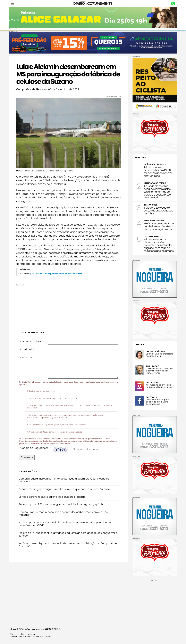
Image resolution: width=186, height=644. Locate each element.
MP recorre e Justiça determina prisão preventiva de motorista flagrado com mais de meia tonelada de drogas (158, 245)
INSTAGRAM (151, 382)
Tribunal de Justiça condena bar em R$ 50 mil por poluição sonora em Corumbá (157, 171)
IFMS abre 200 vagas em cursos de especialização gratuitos (157, 210)
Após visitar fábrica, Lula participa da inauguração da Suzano (57, 276)
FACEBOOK (150, 397)
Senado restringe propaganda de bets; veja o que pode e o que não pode (65, 491)
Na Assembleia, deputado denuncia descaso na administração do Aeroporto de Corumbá (67, 547)
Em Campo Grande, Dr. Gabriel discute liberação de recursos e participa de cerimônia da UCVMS (66, 526)
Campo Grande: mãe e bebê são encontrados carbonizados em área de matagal (64, 515)
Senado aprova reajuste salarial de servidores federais (53, 499)
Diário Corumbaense (93, 3)
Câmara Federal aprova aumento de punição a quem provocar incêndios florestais (65, 482)
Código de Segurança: (35, 450)
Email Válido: (29, 351)
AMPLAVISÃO (151, 366)
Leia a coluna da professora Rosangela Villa (158, 355)
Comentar (28, 459)
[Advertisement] (69, 308)
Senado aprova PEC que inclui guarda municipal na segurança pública (63, 506)
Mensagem (28, 359)
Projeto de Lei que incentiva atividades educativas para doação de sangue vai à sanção (68, 536)
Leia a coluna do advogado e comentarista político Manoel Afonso (158, 371)
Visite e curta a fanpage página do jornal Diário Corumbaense (156, 402)
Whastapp (172, 4)
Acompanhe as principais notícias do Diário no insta (158, 386)
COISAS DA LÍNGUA (154, 351)
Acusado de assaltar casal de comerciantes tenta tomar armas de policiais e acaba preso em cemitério (156, 191)
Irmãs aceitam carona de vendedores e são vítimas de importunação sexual (158, 226)
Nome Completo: (32, 343)
